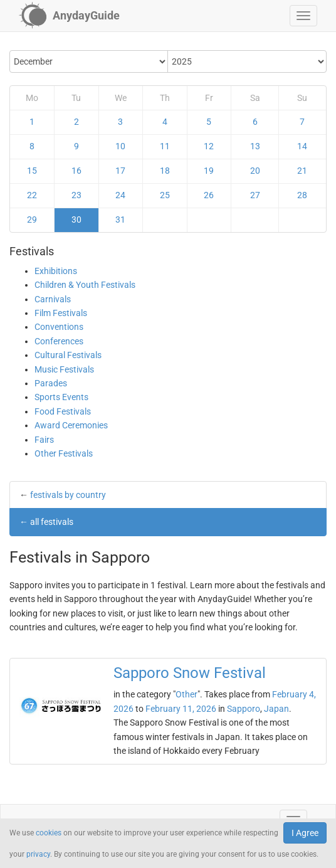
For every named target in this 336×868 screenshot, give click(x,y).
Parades (51, 383)
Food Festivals (63, 411)
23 (76, 195)
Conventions (59, 327)
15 (32, 171)
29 (32, 220)
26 (209, 195)
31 (120, 220)
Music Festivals (64, 369)
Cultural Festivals (68, 355)
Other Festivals (64, 453)
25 (165, 195)
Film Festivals (61, 313)
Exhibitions (56, 271)
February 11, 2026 (181, 709)
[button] (303, 16)
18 (165, 171)
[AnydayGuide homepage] (69, 16)
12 (209, 146)
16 (76, 171)
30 (76, 220)
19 (209, 171)
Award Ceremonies (71, 425)
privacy (38, 854)
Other (186, 694)
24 (120, 195)
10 (120, 146)
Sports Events (61, 397)
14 (302, 146)
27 (255, 195)
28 (302, 195)
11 (165, 146)
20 (255, 171)
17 (120, 171)
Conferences (59, 341)
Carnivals (53, 299)
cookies (49, 833)
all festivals (52, 522)
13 (255, 146)
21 (302, 171)
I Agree (305, 833)
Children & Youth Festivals (85, 285)
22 (32, 195)
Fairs (44, 440)
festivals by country (68, 495)
